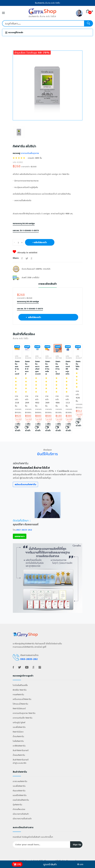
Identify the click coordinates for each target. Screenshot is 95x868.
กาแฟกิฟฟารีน (18, 694)
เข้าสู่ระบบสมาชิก (19, 763)
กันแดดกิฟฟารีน (19, 791)
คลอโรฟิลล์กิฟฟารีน (21, 800)
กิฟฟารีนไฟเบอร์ (19, 708)
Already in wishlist (25, 253)
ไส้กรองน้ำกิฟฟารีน (20, 704)
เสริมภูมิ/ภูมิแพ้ (19, 722)
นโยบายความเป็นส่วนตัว (22, 819)
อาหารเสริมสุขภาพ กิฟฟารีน (24, 713)
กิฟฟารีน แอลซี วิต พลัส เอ (47, 368)
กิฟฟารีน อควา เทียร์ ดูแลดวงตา (37, 368)
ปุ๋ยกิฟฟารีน (17, 805)
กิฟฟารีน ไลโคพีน (78, 365)
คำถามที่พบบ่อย (19, 809)
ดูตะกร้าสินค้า (50, 864)
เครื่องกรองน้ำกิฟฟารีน (22, 699)
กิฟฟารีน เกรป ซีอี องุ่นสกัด (68, 368)
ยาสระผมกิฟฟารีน (20, 781)
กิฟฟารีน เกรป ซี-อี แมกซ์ (27, 368)
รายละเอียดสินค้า (48, 284)
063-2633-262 (24, 530)
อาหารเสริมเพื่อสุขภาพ (30, 153)
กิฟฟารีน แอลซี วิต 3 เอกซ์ (17, 368)
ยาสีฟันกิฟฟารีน (19, 746)
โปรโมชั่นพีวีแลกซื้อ (20, 685)
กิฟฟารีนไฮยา (18, 732)
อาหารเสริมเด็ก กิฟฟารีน (22, 718)
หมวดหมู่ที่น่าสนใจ (14, 33)
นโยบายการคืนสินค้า (21, 814)
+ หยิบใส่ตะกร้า (40, 242)
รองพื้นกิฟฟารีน (19, 727)
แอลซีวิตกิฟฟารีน (20, 795)
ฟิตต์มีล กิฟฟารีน (20, 690)
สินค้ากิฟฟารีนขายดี (21, 750)
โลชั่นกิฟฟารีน (18, 741)
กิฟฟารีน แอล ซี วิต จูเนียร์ (58, 368)
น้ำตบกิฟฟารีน (18, 736)
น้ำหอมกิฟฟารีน (19, 755)
